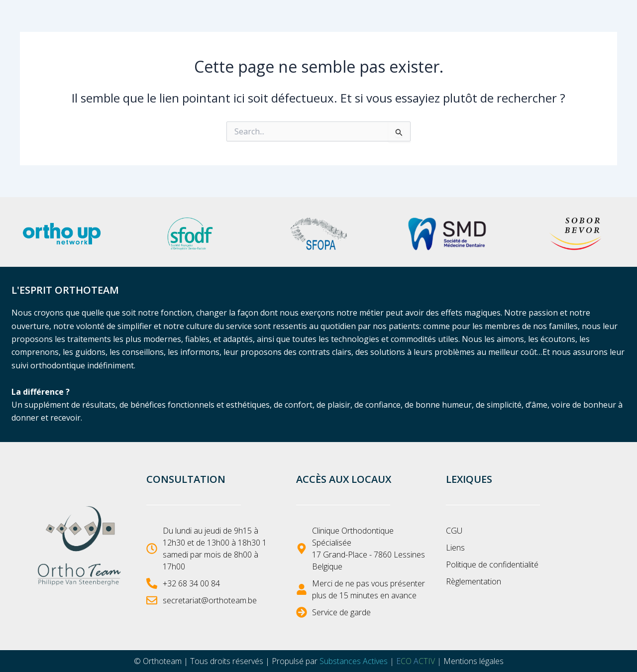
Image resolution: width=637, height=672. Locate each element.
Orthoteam (162, 661)
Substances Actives (354, 661)
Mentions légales (474, 661)
